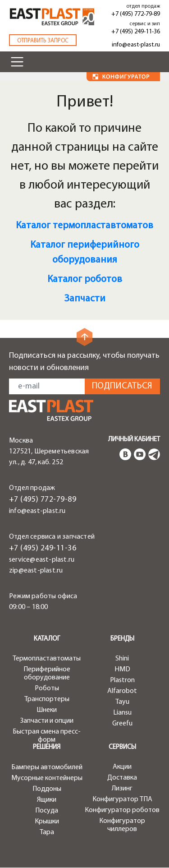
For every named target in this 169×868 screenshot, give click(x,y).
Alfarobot (122, 691)
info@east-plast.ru (136, 45)
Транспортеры (47, 699)
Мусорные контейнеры (47, 778)
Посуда (47, 811)
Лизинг (122, 789)
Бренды (122, 639)
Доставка (122, 778)
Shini (122, 659)
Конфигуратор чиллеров (122, 825)
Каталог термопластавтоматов (84, 226)
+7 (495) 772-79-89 (136, 14)
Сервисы (122, 747)
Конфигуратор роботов (122, 810)
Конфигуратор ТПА (122, 799)
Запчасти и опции (47, 721)
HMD (122, 669)
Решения (47, 747)
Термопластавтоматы (47, 659)
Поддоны (47, 789)
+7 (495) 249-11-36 (136, 32)
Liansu (122, 713)
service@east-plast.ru (42, 560)
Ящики (47, 800)
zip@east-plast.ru (36, 571)
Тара (47, 832)
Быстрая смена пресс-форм (47, 736)
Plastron (122, 680)
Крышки (47, 822)
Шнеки (47, 710)
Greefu (122, 724)
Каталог (47, 639)
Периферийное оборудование (47, 674)
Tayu (122, 702)
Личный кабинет (134, 440)
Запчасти (85, 299)
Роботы (47, 688)
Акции (122, 767)
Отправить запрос (43, 41)
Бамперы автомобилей (47, 767)
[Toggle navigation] (17, 62)
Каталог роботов (85, 279)
